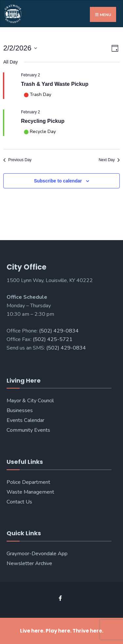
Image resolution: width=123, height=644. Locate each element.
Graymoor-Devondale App (37, 554)
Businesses (20, 410)
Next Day (109, 160)
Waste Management (30, 492)
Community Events (28, 430)
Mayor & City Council (30, 401)
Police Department (28, 482)
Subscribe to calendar (58, 181)
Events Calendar (25, 420)
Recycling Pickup (43, 121)
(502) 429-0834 (59, 331)
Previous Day (17, 160)
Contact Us (19, 502)
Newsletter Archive (29, 563)
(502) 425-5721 (53, 339)
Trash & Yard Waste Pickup (55, 84)
